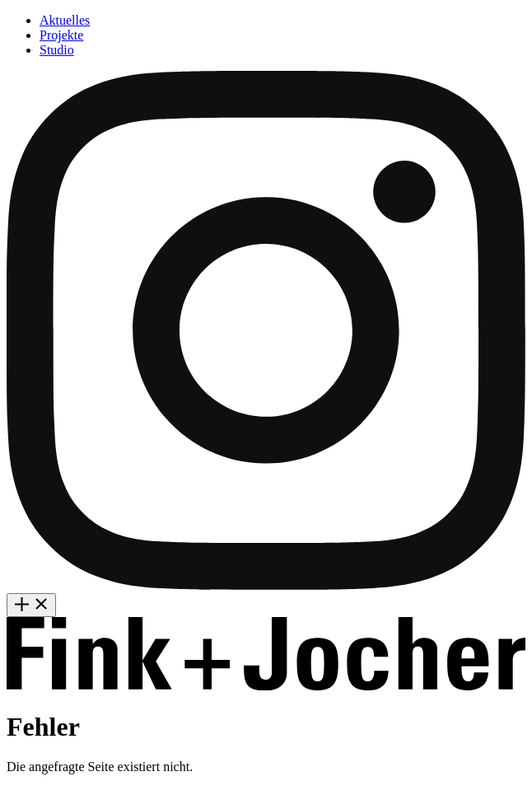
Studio (57, 50)
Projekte (61, 35)
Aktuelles (65, 20)
